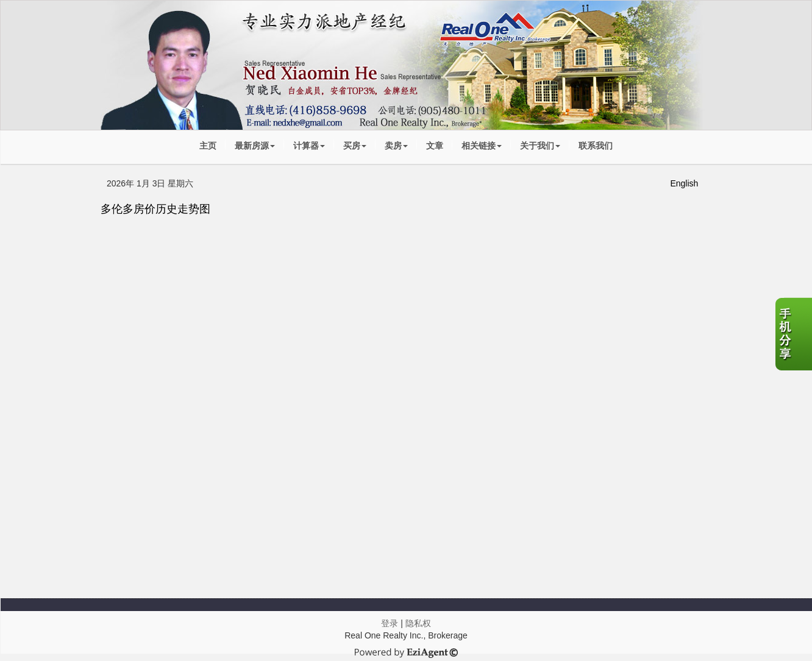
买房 (355, 146)
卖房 (396, 146)
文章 (435, 146)
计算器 (309, 146)
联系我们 (596, 146)
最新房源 (255, 146)
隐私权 (418, 623)
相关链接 (482, 146)
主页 (208, 146)
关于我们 (540, 146)
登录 (390, 623)
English (684, 183)
